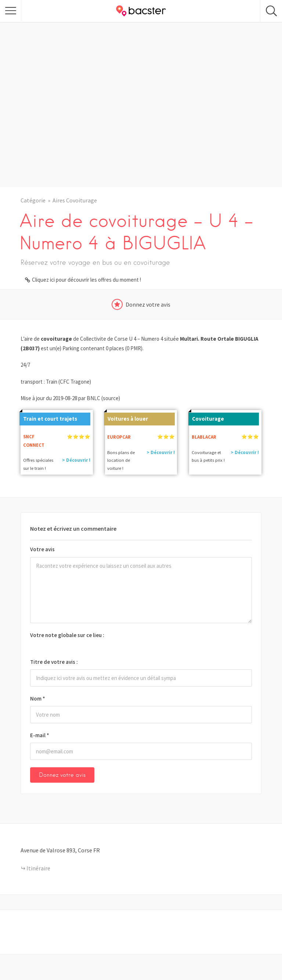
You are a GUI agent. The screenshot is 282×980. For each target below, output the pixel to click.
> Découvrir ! (76, 460)
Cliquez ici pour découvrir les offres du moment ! (86, 280)
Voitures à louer (126, 417)
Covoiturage (206, 417)
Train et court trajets (48, 417)
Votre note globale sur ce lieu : (67, 635)
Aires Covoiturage (75, 200)
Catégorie (33, 200)
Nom (38, 699)
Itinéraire (38, 868)
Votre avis (42, 549)
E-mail (40, 735)
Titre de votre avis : (54, 662)
